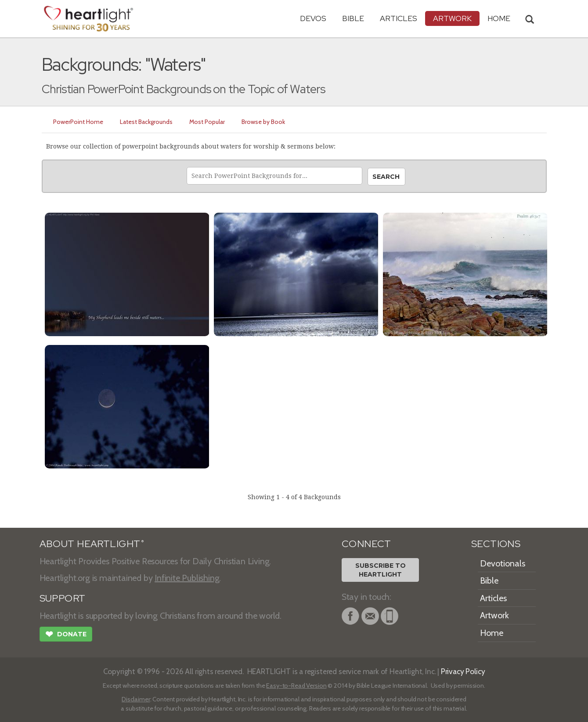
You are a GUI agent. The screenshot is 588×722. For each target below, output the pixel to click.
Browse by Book (263, 122)
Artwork (452, 18)
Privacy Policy (463, 671)
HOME (499, 18)
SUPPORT (63, 598)
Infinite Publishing (187, 578)
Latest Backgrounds (146, 122)
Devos (313, 18)
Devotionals (503, 563)
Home (492, 633)
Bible (353, 18)
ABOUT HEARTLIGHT (92, 544)
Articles (399, 18)
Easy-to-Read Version (296, 686)
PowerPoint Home (78, 122)
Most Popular (207, 122)
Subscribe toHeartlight (381, 570)
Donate (66, 635)
